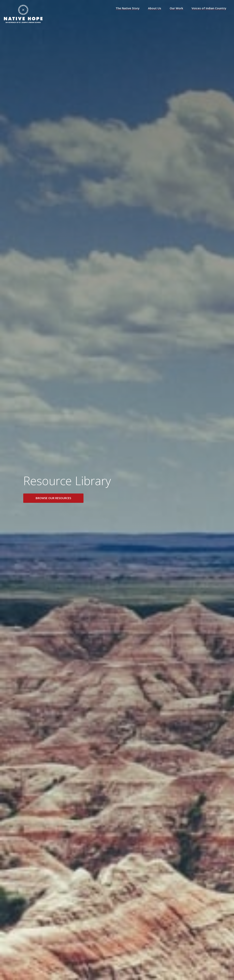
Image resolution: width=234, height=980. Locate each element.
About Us (155, 8)
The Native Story (128, 8)
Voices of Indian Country (209, 8)
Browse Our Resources (53, 498)
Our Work (176, 8)
